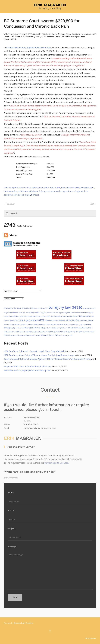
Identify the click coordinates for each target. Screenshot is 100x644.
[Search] (50, 213)
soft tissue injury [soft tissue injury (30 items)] (65, 335)
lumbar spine (10, 191)
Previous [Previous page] (9, 204)
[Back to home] (50, 6)
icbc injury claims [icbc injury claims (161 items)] (31, 320)
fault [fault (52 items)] (23, 316)
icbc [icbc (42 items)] (69, 316)
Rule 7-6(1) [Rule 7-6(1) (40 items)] (68, 328)
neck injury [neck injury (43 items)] (48, 324)
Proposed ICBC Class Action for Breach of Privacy (28, 366)
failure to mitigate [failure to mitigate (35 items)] (11, 317)
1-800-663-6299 (31, 417)
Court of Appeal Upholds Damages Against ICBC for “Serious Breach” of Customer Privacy (47, 359)
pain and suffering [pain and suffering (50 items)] (24, 328)
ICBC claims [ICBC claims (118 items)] (81, 316)
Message (12, 546)
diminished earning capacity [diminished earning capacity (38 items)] (59, 313)
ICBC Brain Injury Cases (81, 34)
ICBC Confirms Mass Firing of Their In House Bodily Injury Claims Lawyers (40, 355)
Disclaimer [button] (91, 638)
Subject (12, 528)
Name (11, 493)
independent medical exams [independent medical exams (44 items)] (56, 320)
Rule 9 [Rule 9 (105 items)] (80, 328)
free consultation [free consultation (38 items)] (58, 316)
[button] (50, 631)
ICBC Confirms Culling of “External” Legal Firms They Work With (35, 351)
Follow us (10, 235)
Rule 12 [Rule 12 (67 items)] (56, 332)
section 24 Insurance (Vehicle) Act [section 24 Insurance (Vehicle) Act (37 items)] (24, 335)
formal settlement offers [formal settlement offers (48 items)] (39, 316)
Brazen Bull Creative (24, 623)
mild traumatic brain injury (31, 191)
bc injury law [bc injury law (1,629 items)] (65, 307)
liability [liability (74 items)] (74, 320)
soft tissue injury (22, 195)
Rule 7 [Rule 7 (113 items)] (39, 328)
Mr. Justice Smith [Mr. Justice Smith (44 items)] (34, 324)
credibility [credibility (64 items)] (40, 313)
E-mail (11, 511)
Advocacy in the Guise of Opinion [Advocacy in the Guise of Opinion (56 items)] (19, 308)
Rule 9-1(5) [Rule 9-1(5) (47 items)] (14, 332)
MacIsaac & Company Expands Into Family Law (27, 370)
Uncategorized (10, 39)
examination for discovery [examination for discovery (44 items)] (82, 313)
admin (16, 34)
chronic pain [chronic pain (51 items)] (19, 313)
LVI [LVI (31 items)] (10, 324)
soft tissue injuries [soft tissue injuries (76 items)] (48, 335)
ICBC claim (55, 188)
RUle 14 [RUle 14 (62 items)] (66, 332)
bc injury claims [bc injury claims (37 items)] (41, 308)
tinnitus (35, 195)
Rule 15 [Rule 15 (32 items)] (87, 332)
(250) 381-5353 (31, 424)
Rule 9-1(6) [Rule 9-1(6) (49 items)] (26, 332)
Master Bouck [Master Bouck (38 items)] (19, 324)
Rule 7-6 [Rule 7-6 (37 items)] (58, 328)
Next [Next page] (93, 204)
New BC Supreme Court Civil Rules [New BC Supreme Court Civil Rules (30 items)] (66, 324)
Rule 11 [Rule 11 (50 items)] (37, 332)
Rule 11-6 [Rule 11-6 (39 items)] (46, 332)
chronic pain (25, 188)
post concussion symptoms (60, 191)
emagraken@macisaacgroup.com (40, 428)
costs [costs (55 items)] (30, 313)
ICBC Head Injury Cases (31, 37)
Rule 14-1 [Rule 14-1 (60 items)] (77, 332)
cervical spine (11, 188)
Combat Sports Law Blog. (57, 463)
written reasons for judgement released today (29, 48)
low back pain (87, 188)
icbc (47, 188)
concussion (38, 188)
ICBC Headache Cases (51, 37)
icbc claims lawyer (70, 188)
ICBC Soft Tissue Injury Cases (73, 37)
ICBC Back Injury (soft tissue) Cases (56, 34)
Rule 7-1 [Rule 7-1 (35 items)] (50, 328)
